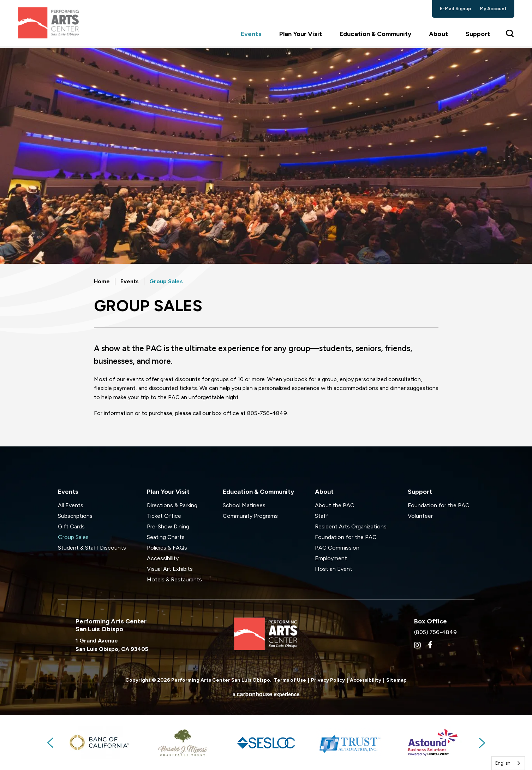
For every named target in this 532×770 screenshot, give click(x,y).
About (438, 36)
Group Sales (73, 537)
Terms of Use (290, 680)
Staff (322, 516)
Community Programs (250, 516)
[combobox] (508, 763)
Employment (331, 558)
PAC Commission (337, 548)
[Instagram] (417, 645)
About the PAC (335, 505)
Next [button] (482, 743)
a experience (266, 694)
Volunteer (420, 516)
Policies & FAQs (167, 548)
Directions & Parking (172, 505)
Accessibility (163, 558)
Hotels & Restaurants (174, 579)
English (503, 763)
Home (102, 281)
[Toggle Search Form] (510, 35)
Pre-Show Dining (168, 526)
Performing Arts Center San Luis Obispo (50, 24)
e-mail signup (456, 9)
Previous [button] (51, 743)
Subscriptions (75, 516)
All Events (71, 505)
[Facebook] (430, 645)
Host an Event (334, 569)
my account (493, 9)
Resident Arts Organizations (351, 526)
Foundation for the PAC (346, 537)
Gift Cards (71, 526)
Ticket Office (164, 516)
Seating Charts (166, 537)
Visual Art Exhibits (170, 569)
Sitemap (396, 680)
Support (478, 36)
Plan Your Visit (301, 36)
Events (251, 36)
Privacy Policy (328, 680)
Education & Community (375, 36)
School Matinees (244, 505)
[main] (266, 247)
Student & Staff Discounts (92, 548)
